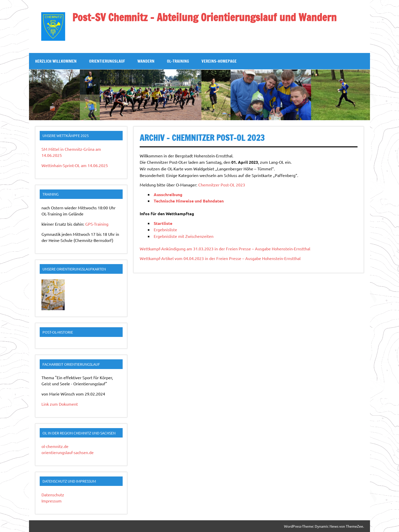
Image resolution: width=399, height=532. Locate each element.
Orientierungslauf (107, 61)
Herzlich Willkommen (56, 61)
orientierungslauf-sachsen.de (68, 452)
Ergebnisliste (165, 229)
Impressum (52, 501)
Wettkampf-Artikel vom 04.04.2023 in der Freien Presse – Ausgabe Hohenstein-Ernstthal (220, 258)
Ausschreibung (168, 194)
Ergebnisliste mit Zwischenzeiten (184, 236)
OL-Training (178, 61)
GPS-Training (97, 224)
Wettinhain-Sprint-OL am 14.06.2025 (75, 165)
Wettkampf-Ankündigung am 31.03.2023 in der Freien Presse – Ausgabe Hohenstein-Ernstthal (225, 249)
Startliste (163, 223)
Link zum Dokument (60, 404)
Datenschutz (53, 495)
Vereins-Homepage (219, 61)
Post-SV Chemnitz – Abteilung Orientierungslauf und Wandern (204, 17)
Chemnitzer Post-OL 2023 (222, 185)
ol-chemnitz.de (55, 446)
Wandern (146, 61)
